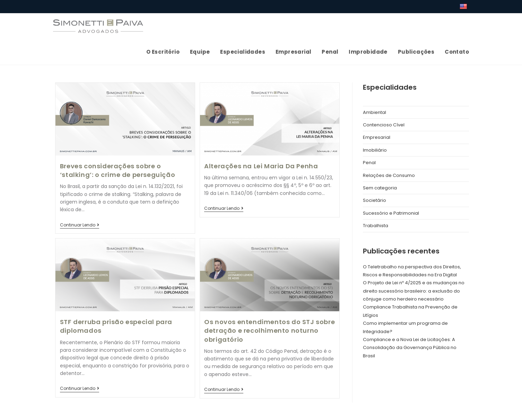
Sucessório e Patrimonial (391, 213)
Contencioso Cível (384, 125)
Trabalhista (376, 226)
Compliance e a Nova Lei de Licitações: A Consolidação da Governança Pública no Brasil (410, 348)
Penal (369, 163)
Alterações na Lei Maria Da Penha (261, 166)
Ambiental (375, 112)
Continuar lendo (80, 226)
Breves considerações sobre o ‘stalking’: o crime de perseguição (118, 170)
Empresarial (377, 137)
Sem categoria (380, 188)
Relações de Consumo (389, 175)
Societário (375, 200)
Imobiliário (375, 150)
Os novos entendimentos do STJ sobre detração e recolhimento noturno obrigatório (269, 330)
